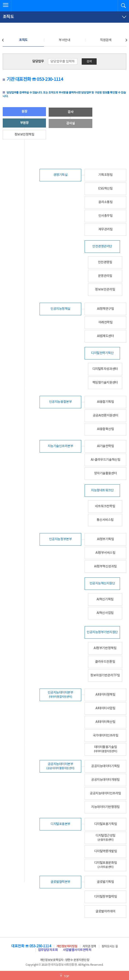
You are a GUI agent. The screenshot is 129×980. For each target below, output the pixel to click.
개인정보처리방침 (67, 947)
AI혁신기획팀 (105, 599)
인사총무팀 (106, 216)
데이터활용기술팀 (106, 749)
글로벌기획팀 (105, 882)
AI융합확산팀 (106, 429)
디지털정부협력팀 (105, 897)
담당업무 (38, 62)
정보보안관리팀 (105, 290)
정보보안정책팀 (24, 135)
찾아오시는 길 (110, 947)
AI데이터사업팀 (105, 708)
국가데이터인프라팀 (106, 736)
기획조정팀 (106, 175)
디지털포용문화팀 (105, 865)
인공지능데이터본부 (61, 695)
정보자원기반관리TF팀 (105, 675)
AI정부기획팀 (106, 539)
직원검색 (106, 40)
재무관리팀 (106, 229)
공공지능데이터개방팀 (105, 780)
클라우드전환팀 (105, 662)
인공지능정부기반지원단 (102, 632)
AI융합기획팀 (106, 402)
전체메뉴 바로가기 (0, 0)
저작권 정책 (89, 947)
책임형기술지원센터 (105, 383)
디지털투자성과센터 (105, 369)
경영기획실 (61, 175)
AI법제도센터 (106, 336)
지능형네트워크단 (102, 490)
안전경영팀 (105, 262)
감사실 (71, 123)
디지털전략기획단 (102, 353)
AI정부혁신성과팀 (105, 566)
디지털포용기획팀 (105, 824)
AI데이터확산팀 (105, 722)
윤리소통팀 (106, 202)
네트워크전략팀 (105, 506)
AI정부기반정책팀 (105, 648)
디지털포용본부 (60, 824)
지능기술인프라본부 (61, 446)
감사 (70, 112)
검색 (89, 62)
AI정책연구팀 (106, 309)
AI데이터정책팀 (105, 695)
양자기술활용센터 (105, 473)
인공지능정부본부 (60, 539)
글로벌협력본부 (60, 882)
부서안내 (64, 40)
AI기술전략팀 (106, 446)
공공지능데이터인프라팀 (105, 793)
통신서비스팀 (105, 520)
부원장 (24, 123)
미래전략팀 (106, 323)
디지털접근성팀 (105, 838)
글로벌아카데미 (105, 911)
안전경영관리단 (102, 246)
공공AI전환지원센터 (105, 416)
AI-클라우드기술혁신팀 (105, 460)
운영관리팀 (105, 276)
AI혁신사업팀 (105, 613)
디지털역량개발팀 (105, 851)
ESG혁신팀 (105, 189)
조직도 (23, 40)
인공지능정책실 (60, 309)
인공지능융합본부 (60, 402)
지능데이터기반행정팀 (105, 807)
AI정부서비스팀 (105, 553)
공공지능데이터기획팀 (105, 766)
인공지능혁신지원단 (102, 584)
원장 (24, 112)
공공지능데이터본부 (60, 766)
